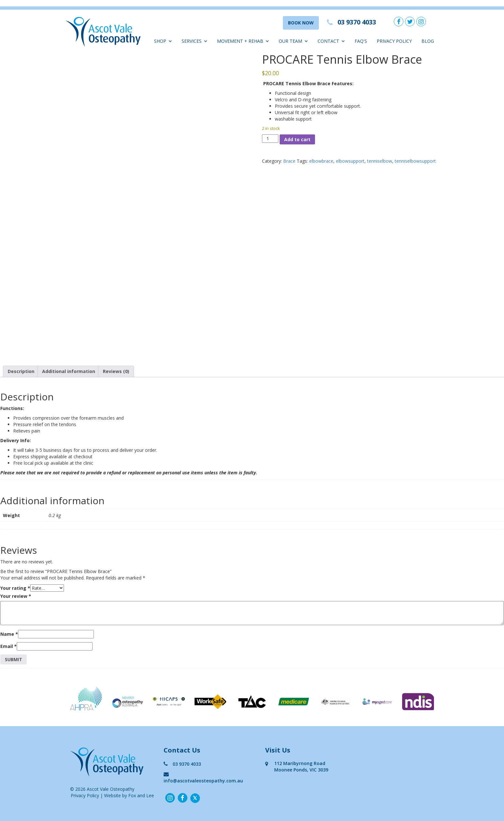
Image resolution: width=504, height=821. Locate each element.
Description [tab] (21, 371)
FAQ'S (361, 41)
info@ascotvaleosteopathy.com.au (203, 777)
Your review (16, 596)
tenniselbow (380, 161)
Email (9, 646)
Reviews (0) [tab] (116, 371)
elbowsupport (350, 161)
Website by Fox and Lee (129, 795)
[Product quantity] (270, 139)
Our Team (293, 41)
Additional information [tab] (69, 371)
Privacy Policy (394, 41)
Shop (163, 41)
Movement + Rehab (243, 41)
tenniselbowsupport (415, 161)
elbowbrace (321, 161)
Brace (289, 161)
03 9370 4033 (182, 764)
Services (194, 41)
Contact (331, 41)
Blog (428, 41)
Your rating (15, 588)
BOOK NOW (301, 23)
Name (9, 634)
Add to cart (297, 139)
